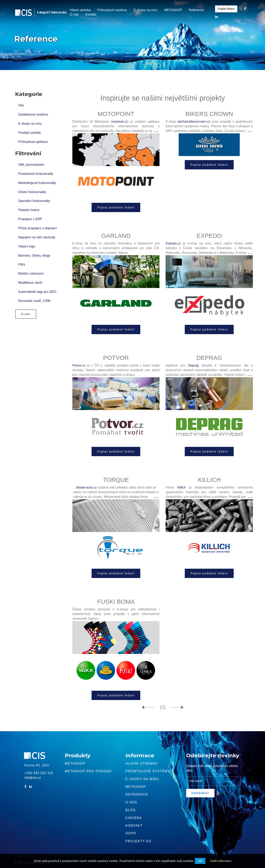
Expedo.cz (173, 243)
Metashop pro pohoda (88, 771)
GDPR (131, 833)
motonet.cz (120, 122)
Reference (196, 10)
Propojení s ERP (30, 219)
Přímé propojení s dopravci (37, 228)
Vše (21, 105)
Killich (182, 487)
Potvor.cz (79, 365)
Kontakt (91, 14)
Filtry (22, 264)
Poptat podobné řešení (116, 207)
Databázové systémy (33, 114)
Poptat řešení (226, 9)
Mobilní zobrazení (31, 274)
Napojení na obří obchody (37, 237)
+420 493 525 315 (39, 773)
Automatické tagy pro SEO (37, 292)
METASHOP (173, 10)
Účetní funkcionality (32, 192)
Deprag (193, 365)
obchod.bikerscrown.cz (194, 122)
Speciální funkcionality (34, 201)
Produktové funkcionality (36, 174)
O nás (74, 14)
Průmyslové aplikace (33, 142)
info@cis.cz (33, 778)
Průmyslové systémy (112, 10)
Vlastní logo (27, 246)
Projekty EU (138, 841)
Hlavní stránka (80, 10)
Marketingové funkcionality (37, 183)
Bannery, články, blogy (34, 256)
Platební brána (29, 210)
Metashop (75, 763)
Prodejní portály (30, 133)
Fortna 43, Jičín (37, 765)
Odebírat (203, 793)
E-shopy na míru (145, 10)
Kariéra (134, 818)
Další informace (221, 861)
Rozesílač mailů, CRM (34, 301)
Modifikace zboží (30, 283)
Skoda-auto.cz (86, 487)
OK (200, 861)
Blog (131, 810)
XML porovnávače (31, 165)
